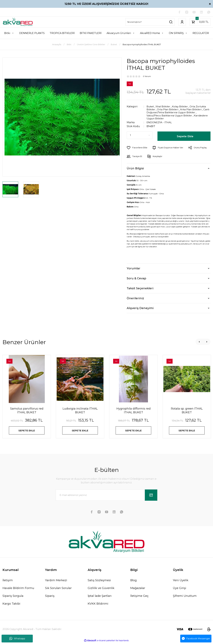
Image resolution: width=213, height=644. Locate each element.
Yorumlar (133, 268)
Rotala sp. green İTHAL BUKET (187, 410)
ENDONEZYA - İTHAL (160, 122)
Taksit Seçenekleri (140, 288)
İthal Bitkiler (164, 107)
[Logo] (18, 22)
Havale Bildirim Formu (18, 589)
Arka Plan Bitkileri (194, 110)
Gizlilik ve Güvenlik (101, 589)
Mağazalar (138, 589)
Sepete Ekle (185, 136)
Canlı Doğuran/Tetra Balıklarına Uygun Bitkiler (176, 113)
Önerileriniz (135, 298)
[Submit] (151, 496)
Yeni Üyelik (181, 582)
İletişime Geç (139, 597)
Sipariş (50, 597)
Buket (151, 107)
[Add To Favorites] (137, 148)
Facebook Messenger (196, 639)
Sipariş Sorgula (13, 597)
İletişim (8, 582)
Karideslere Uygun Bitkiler (163, 118)
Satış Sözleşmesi (99, 582)
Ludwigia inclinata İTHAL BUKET (80, 410)
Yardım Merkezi (56, 582)
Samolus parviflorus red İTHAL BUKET (27, 410)
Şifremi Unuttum (185, 597)
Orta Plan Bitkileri (169, 110)
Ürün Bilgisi (135, 168)
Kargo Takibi (11, 605)
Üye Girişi (180, 589)
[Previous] (199, 342)
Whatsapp (17, 639)
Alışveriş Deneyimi (140, 308)
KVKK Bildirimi (98, 605)
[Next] (207, 342)
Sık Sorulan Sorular (58, 589)
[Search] (150, 22)
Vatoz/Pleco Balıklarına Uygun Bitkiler (171, 116)
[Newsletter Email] (106, 496)
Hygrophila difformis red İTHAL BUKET (133, 410)
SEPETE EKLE (27, 431)
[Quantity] (140, 135)
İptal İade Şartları (100, 597)
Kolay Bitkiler (182, 107)
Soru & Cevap (136, 278)
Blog (133, 582)
